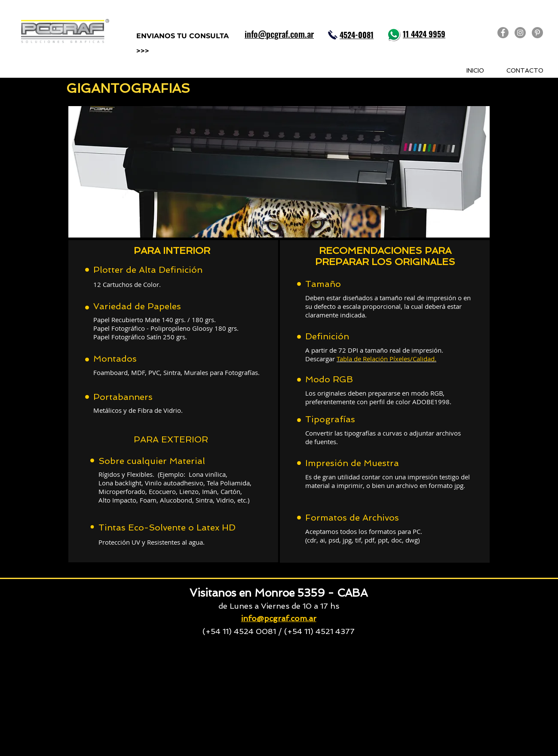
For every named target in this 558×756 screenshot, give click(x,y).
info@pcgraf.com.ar (279, 618)
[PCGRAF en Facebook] (503, 33)
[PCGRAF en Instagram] (520, 33)
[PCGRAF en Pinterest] (537, 33)
